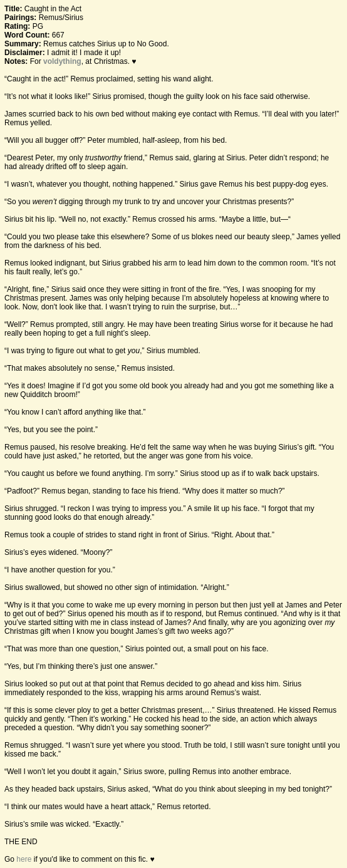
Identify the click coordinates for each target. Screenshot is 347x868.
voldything (62, 61)
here (24, 859)
